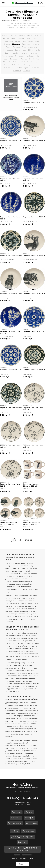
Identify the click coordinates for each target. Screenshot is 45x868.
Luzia (7, 53)
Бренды (16, 21)
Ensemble (26, 44)
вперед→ (29, 540)
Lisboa (31, 50)
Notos (39, 56)
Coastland (37, 38)
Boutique (21, 38)
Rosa (20, 65)
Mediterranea (7, 56)
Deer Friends (28, 41)
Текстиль (22, 842)
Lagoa (18, 50)
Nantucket (30, 56)
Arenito (30, 35)
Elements (16, 44)
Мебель (15, 831)
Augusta (5, 38)
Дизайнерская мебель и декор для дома (22, 785)
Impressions (8, 50)
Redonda (25, 62)
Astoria (38, 35)
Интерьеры (32, 823)
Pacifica (24, 59)
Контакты (16, 818)
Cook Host (9, 41)
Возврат (30, 818)
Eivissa (7, 44)
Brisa (29, 38)
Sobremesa (9, 68)
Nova (5, 59)
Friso (24, 47)
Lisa (24, 50)
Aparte (22, 35)
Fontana (16, 47)
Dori (37, 41)
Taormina (35, 68)
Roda (14, 65)
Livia (38, 50)
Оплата (29, 812)
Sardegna (28, 65)
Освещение (28, 831)
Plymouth (7, 62)
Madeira (15, 53)
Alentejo (6, 35)
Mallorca (24, 53)
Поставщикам (15, 823)
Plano (38, 59)
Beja (13, 38)
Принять (23, 864)
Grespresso (33, 47)
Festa (8, 47)
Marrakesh (34, 53)
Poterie (16, 62)
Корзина (42, 3)
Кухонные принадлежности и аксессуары (22, 849)
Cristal (18, 41)
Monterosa (19, 56)
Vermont (27, 71)
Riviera (7, 65)
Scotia (37, 65)
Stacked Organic (23, 68)
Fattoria (36, 44)
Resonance (36, 62)
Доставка (17, 812)
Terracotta (17, 71)
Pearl (31, 59)
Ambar (14, 35)
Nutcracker (14, 59)
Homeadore (6, 21)
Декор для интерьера (22, 837)
